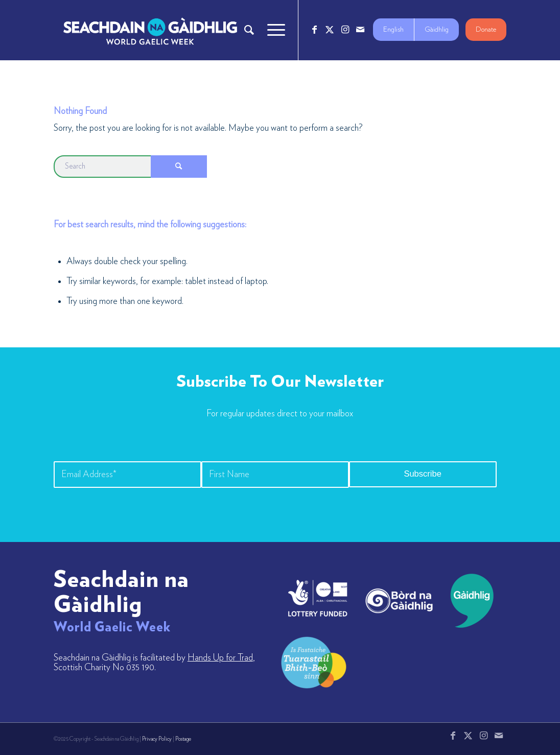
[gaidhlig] (469, 601)
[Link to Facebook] (314, 30)
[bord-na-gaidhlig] (399, 601)
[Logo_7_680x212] (150, 30)
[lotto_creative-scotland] (318, 598)
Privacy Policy (157, 739)
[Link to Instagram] (345, 30)
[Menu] (273, 30)
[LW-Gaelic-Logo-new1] (314, 661)
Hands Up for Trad (220, 658)
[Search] (249, 30)
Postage (183, 739)
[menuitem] (249, 30)
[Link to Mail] (360, 30)
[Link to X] (330, 30)
